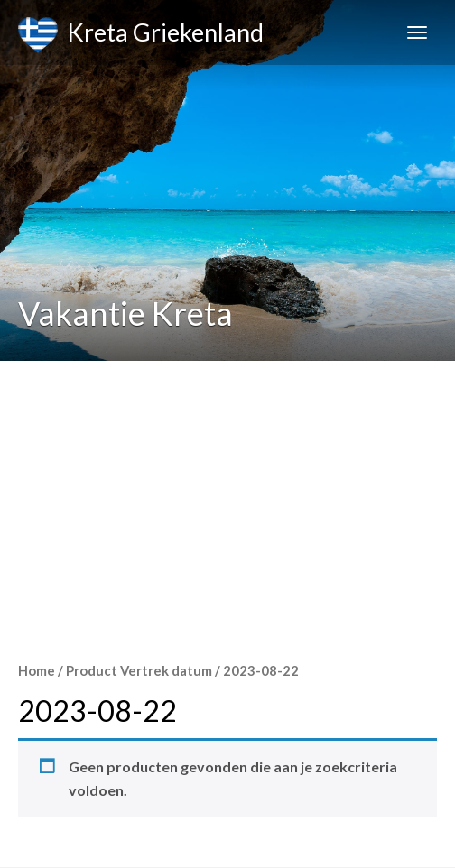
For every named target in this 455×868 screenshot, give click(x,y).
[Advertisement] (227, 496)
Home (37, 670)
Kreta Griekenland (141, 35)
